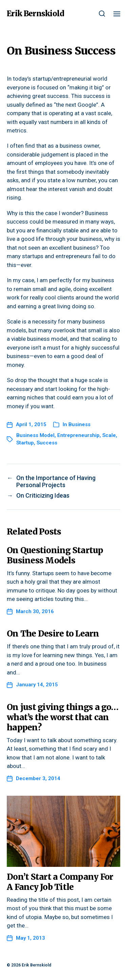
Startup (25, 443)
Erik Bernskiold (35, 14)
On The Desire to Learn (53, 634)
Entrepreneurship (78, 435)
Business (79, 424)
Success (47, 443)
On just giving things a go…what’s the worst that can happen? (62, 717)
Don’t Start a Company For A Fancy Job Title (60, 882)
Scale (109, 435)
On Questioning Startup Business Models (55, 555)
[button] (102, 14)
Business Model (35, 435)
